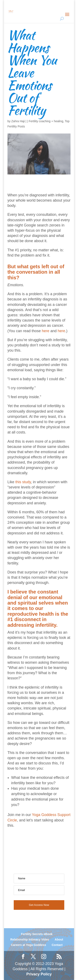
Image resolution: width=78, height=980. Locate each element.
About (59, 939)
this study (23, 482)
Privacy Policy (39, 974)
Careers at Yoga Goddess (28, 945)
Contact (57, 945)
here (46, 331)
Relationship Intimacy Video (30, 939)
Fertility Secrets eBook (37, 934)
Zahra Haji (18, 121)
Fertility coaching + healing (46, 121)
